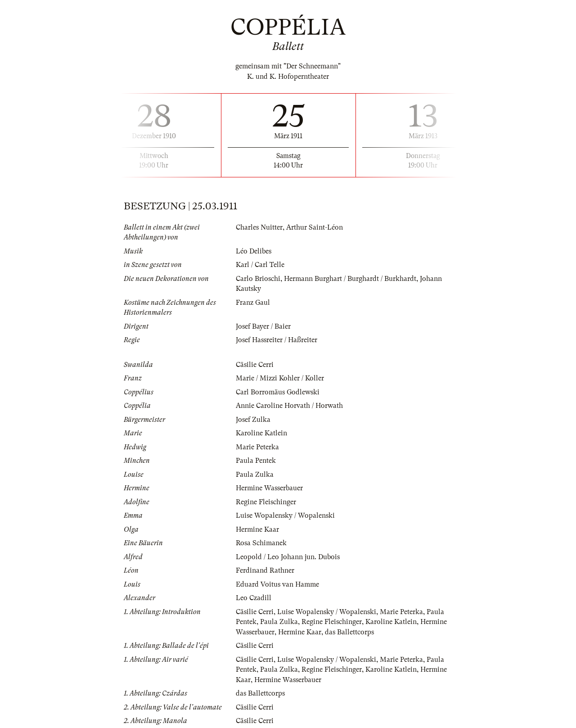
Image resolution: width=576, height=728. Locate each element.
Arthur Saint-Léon (315, 227)
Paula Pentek (256, 461)
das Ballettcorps (349, 632)
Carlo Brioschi (258, 279)
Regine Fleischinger (266, 502)
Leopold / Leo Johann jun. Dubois (288, 557)
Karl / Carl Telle (260, 265)
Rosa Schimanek (261, 543)
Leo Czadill (254, 598)
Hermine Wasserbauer (269, 488)
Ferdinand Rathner (265, 570)
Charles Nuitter (259, 227)
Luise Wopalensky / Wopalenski (285, 515)
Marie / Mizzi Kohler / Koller (280, 378)
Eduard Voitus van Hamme (277, 584)
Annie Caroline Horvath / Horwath (289, 406)
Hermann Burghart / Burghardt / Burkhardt (350, 279)
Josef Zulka (253, 420)
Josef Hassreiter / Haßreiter (277, 340)
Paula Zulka (255, 475)
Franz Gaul (253, 303)
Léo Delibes (254, 251)
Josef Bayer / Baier (263, 326)
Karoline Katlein (261, 433)
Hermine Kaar (257, 529)
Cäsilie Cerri (255, 365)
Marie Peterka (257, 447)
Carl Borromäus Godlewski (278, 392)
